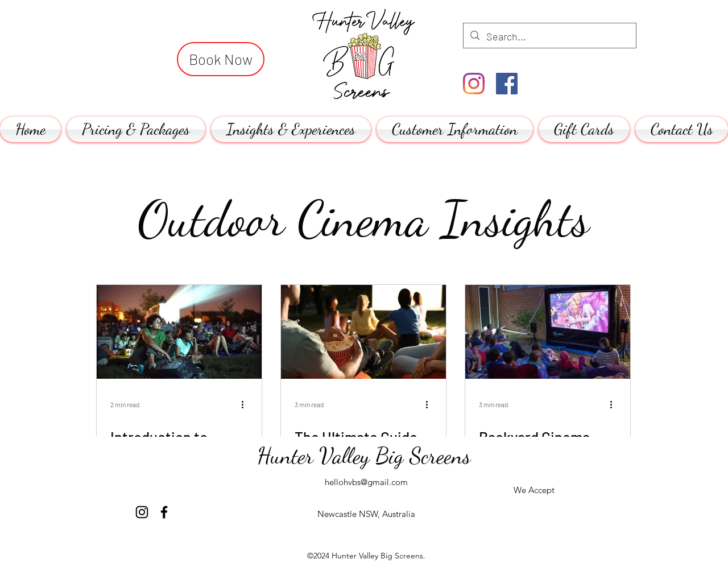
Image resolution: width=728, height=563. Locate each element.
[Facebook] (507, 84)
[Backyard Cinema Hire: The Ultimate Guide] (548, 332)
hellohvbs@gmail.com (366, 482)
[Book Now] (221, 59)
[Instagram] (474, 84)
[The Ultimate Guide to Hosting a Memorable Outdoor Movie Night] (363, 332)
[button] (136, 129)
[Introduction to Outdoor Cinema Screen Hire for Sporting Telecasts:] (179, 332)
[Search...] (549, 37)
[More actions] (246, 404)
